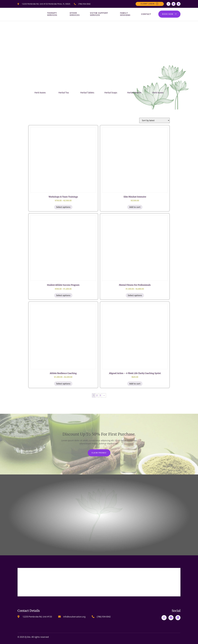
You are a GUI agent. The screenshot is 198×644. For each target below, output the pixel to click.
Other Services (75, 14)
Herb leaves (40, 93)
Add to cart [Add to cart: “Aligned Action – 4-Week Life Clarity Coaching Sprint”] (135, 384)
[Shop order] (154, 120)
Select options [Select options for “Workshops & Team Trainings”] (63, 207)
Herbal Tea (64, 93)
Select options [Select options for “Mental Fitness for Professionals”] (135, 295)
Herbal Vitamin (134, 93)
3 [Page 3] (100, 395)
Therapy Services (52, 14)
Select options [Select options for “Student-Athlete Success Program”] (63, 295)
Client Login (150, 4)
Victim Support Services (99, 14)
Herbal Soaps (111, 93)
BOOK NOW (169, 14)
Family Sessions (125, 14)
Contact (146, 14)
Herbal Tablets (87, 93)
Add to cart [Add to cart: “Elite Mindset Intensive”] (135, 207)
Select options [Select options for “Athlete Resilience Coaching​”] (63, 384)
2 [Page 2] (97, 395)
